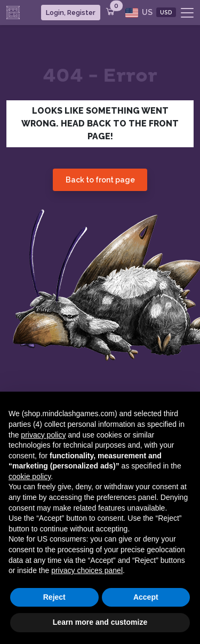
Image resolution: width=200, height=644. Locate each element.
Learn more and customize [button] (100, 622)
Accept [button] (146, 597)
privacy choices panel (87, 570)
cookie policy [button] (30, 476)
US (151, 13)
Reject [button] (54, 597)
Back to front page (100, 180)
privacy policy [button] (43, 435)
